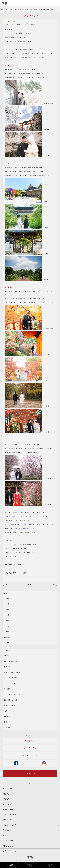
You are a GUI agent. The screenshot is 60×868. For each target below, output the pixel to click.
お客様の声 (7, 799)
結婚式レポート (10, 706)
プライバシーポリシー (11, 851)
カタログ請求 (10, 865)
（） (33, 553)
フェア (50, 865)
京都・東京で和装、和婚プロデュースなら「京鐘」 (5, 3)
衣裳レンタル (8, 820)
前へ (6, 585)
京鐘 (30, 857)
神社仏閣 (7, 717)
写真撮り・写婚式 (9, 825)
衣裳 (6, 711)
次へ (54, 585)
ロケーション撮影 (11, 678)
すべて (7, 656)
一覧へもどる (30, 585)
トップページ (8, 789)
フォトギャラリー (9, 804)
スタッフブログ (9, 809)
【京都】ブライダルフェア (14, 694)
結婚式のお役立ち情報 (12, 672)
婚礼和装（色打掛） (11, 661)
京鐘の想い (7, 794)
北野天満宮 (8, 728)
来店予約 (30, 865)
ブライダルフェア (11, 683)
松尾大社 (7, 667)
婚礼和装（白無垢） (11, 700)
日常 (6, 722)
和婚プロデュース (9, 815)
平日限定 (7, 689)
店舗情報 (6, 830)
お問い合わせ (8, 846)
